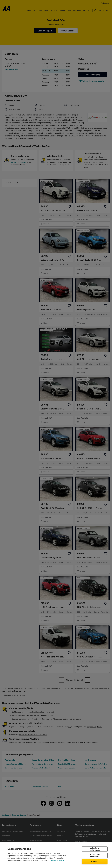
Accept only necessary (95, 855)
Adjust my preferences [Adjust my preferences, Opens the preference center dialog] (95, 849)
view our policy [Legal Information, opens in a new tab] (58, 860)
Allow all (95, 862)
